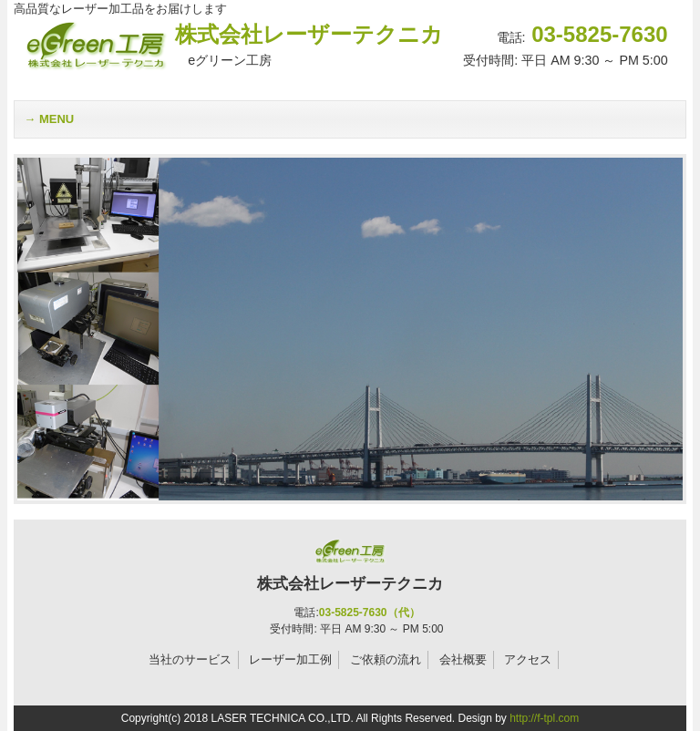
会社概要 (463, 659)
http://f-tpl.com (544, 718)
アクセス (528, 659)
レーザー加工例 (290, 659)
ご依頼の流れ (386, 659)
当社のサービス (190, 659)
